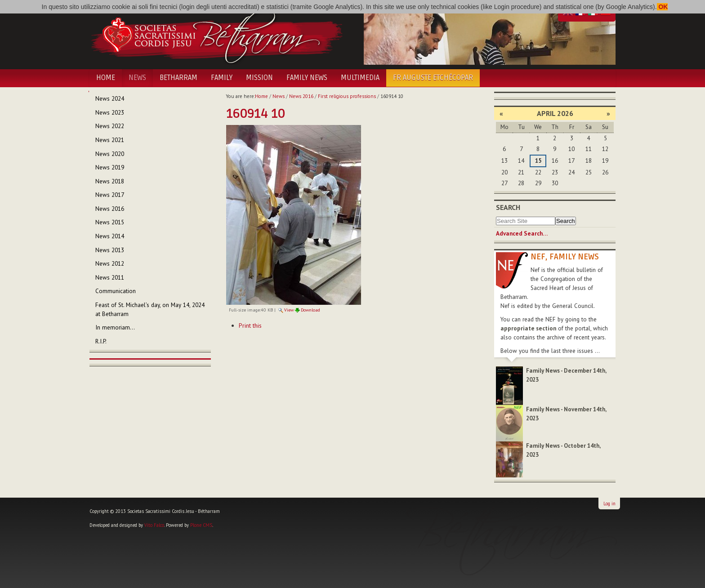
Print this (250, 325)
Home (106, 78)
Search (508, 207)
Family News (307, 78)
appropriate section (528, 328)
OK (663, 7)
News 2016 (301, 96)
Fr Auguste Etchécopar (433, 78)
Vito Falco (154, 525)
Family (222, 78)
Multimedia (360, 78)
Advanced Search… (522, 234)
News (137, 78)
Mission (259, 78)
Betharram (178, 78)
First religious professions (347, 96)
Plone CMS (201, 525)
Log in (609, 503)
